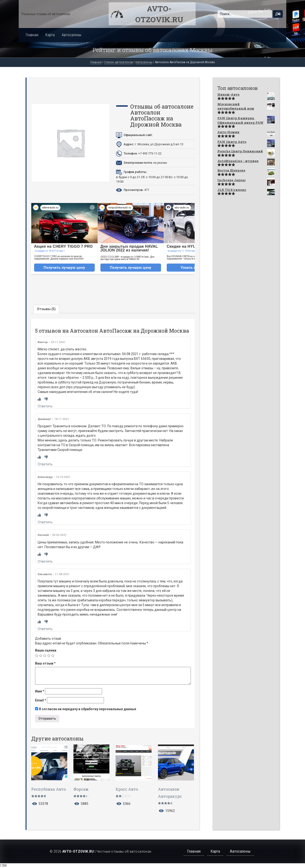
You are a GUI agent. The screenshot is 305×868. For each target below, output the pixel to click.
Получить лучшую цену (64, 268)
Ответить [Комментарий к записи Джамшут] (45, 464)
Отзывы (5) (46, 309)
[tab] (46, 309)
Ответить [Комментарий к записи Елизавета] (45, 629)
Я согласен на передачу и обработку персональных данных (86, 709)
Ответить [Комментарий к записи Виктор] (45, 406)
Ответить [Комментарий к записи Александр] (45, 522)
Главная (32, 35)
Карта (50, 35)
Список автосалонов (119, 62)
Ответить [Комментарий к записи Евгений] (45, 561)
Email (41, 700)
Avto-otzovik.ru (159, 14)
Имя (40, 691)
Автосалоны (72, 35)
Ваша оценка (46, 650)
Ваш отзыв (45, 663)
